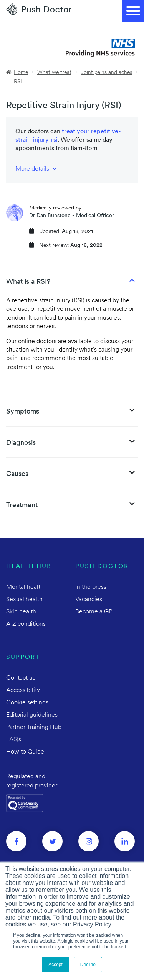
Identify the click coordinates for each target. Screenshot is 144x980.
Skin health (21, 612)
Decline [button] (88, 965)
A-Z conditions (26, 624)
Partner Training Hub (34, 727)
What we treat (54, 73)
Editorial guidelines (32, 715)
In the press (91, 587)
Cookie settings (27, 703)
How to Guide (25, 752)
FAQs (14, 740)
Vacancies (89, 600)
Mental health (25, 587)
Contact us (21, 678)
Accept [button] (55, 965)
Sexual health (24, 600)
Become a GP (94, 612)
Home (21, 73)
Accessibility (23, 690)
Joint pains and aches (106, 73)
